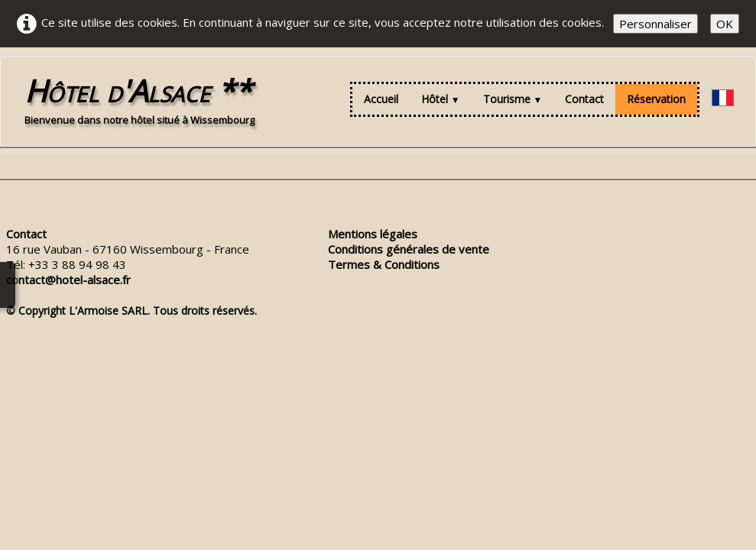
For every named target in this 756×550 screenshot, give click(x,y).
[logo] (140, 99)
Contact (584, 99)
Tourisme (513, 99)
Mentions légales (373, 234)
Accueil (381, 99)
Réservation (656, 99)
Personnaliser (655, 24)
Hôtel (441, 99)
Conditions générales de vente (409, 249)
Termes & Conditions (384, 264)
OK (725, 24)
